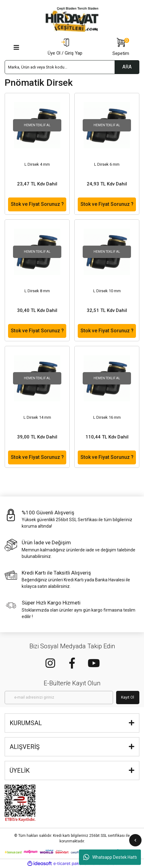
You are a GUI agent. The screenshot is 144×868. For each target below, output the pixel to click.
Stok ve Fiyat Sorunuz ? (37, 204)
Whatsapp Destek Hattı (110, 857)
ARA (127, 67)
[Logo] (72, 19)
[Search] (72, 67)
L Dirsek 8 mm (37, 291)
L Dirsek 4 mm (37, 164)
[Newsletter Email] (59, 698)
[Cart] (121, 48)
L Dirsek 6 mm (107, 164)
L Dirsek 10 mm (107, 291)
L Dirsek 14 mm (37, 417)
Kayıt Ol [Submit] (128, 697)
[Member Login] (65, 48)
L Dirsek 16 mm (107, 417)
